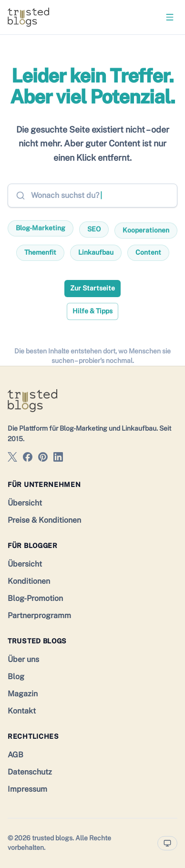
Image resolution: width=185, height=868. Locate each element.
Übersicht (25, 503)
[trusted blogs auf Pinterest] (43, 459)
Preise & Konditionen (44, 520)
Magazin (23, 694)
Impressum (27, 789)
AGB (15, 755)
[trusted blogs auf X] (12, 459)
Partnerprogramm (39, 615)
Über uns (23, 659)
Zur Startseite (92, 288)
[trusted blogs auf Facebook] (28, 459)
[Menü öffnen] (170, 17)
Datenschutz (30, 772)
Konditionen (29, 581)
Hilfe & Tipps (92, 311)
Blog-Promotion (35, 598)
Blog (16, 677)
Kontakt (22, 711)
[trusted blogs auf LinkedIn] (58, 459)
